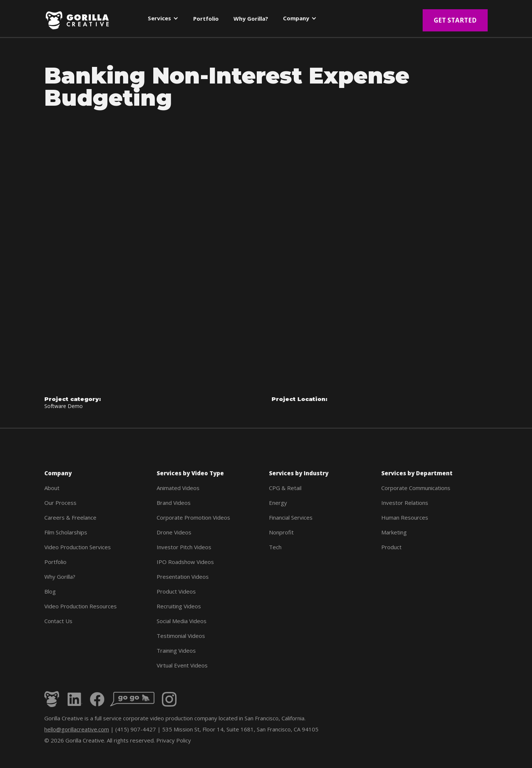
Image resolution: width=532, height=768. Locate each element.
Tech (275, 547)
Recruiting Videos (179, 606)
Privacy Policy (174, 740)
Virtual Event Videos (182, 665)
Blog (50, 591)
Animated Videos (178, 488)
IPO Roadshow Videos (185, 562)
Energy (278, 503)
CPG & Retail (285, 488)
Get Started (455, 20)
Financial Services (291, 517)
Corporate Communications (416, 488)
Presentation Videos (183, 577)
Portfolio (55, 562)
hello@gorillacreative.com (77, 729)
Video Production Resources (81, 606)
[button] (163, 20)
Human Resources (405, 517)
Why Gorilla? (60, 577)
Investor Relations (405, 503)
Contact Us (58, 621)
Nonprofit (281, 532)
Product (391, 547)
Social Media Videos (182, 621)
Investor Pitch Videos (184, 547)
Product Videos (176, 591)
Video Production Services (78, 547)
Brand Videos (174, 503)
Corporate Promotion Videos (193, 517)
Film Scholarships (66, 532)
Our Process (60, 503)
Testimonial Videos (181, 636)
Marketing (394, 532)
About (52, 488)
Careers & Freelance (70, 517)
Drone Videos (174, 532)
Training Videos (176, 650)
